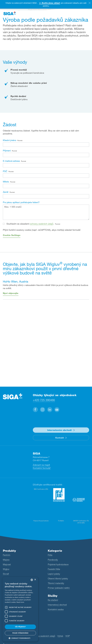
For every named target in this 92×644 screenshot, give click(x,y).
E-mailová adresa (14, 161)
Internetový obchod (57, 605)
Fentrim (7, 555)
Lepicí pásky (54, 574)
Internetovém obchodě (60, 430)
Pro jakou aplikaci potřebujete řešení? (21, 202)
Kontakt (60, 438)
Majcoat (7, 564)
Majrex (6, 560)
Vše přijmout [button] (20, 627)
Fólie (50, 555)
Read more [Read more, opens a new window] (20, 602)
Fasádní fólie (54, 569)
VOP (68, 636)
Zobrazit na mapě (41, 465)
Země (9, 192)
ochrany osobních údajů (42, 224)
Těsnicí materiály (56, 583)
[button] (35, 410)
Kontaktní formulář (42, 468)
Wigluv (6, 569)
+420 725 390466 (44, 400)
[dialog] (20, 609)
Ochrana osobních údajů (43, 636)
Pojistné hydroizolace (58, 564)
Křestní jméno (13, 140)
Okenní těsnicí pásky (58, 578)
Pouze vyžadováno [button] (20, 633)
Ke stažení (53, 600)
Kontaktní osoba (56, 609)
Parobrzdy (53, 560)
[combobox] (32, 580)
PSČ (8, 171)
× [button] (35, 580)
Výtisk (60, 636)
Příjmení (10, 151)
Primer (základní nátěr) (59, 588)
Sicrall (6, 574)
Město (9, 182)
